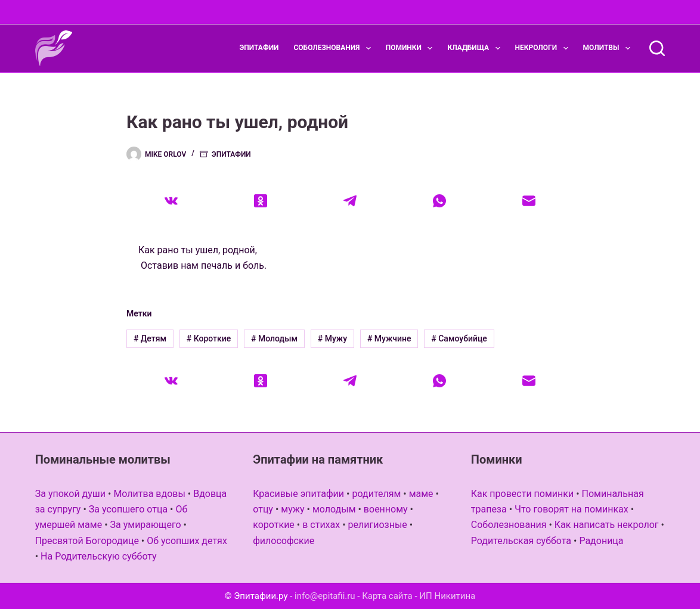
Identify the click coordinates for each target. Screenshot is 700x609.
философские (284, 541)
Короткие (209, 338)
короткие (274, 525)
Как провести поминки (522, 494)
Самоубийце (459, 338)
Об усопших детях (187, 541)
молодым (334, 509)
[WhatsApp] (439, 201)
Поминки (412, 48)
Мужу (332, 338)
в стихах (321, 525)
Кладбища (476, 48)
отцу (263, 509)
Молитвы (609, 48)
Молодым (274, 338)
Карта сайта (387, 596)
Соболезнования (334, 48)
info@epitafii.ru (325, 596)
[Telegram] (350, 201)
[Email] (529, 201)
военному (386, 509)
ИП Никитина (447, 596)
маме (421, 494)
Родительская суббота (521, 541)
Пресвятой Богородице (87, 541)
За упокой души (70, 494)
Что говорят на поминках (572, 509)
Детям (150, 338)
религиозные (378, 525)
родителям (376, 494)
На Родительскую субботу (99, 556)
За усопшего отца (128, 509)
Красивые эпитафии (298, 494)
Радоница (601, 541)
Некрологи (544, 48)
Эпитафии (259, 48)
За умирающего (146, 525)
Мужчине (389, 338)
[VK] (171, 201)
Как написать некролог (607, 525)
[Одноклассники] (261, 201)
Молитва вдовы (149, 494)
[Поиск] (657, 48)
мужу (292, 509)
